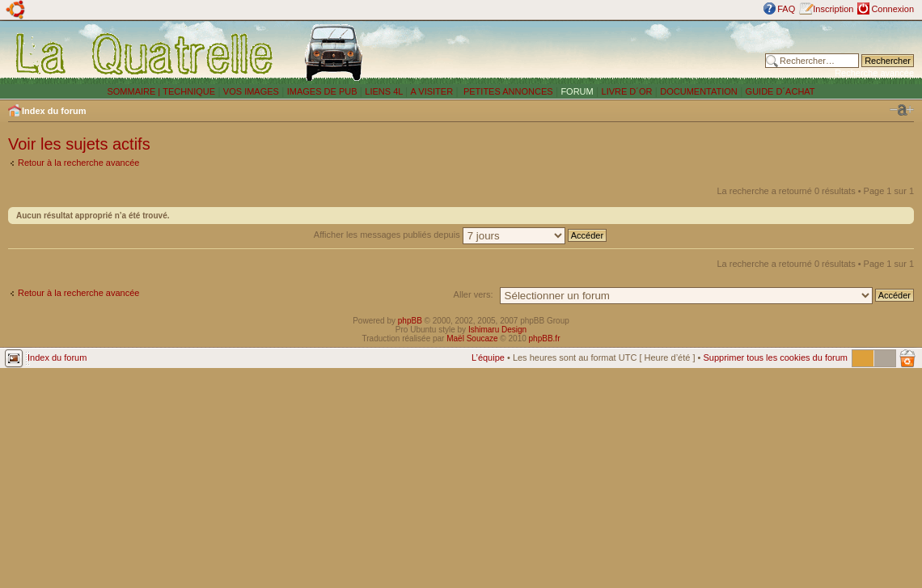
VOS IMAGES (251, 91)
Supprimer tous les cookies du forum (775, 357)
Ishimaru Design (497, 330)
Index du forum (54, 111)
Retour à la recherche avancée (78, 163)
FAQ (786, 9)
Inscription (833, 9)
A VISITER (432, 91)
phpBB (410, 321)
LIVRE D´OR (627, 91)
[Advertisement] (572, 53)
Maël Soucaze (472, 338)
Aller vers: (474, 294)
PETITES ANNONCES (507, 91)
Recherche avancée (874, 73)
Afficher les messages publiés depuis (460, 235)
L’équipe (488, 357)
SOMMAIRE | (135, 91)
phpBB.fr (545, 338)
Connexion (892, 9)
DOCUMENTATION (699, 91)
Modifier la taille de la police (902, 110)
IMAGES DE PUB (322, 91)
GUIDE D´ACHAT (780, 91)
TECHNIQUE (189, 91)
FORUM (577, 91)
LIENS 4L (385, 91)
